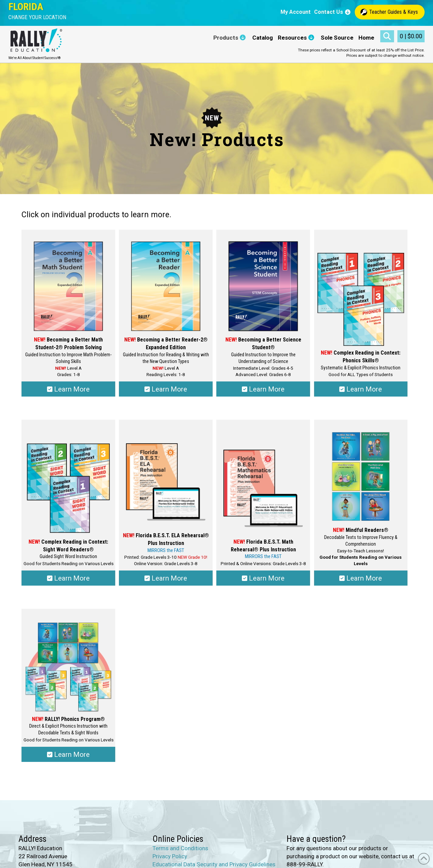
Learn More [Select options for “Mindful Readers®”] (361, 578)
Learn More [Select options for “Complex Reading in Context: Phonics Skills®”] (361, 389)
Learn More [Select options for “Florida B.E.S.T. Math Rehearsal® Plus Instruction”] (263, 578)
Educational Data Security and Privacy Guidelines (214, 864)
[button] (37, 17)
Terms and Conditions (180, 848)
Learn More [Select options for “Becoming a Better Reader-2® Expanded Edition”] (166, 389)
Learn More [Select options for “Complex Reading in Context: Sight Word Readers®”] (68, 578)
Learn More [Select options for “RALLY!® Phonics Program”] (68, 755)
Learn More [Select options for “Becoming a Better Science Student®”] (263, 389)
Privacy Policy (170, 856)
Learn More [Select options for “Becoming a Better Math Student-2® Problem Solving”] (68, 389)
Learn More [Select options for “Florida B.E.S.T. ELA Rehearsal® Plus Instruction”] (166, 578)
